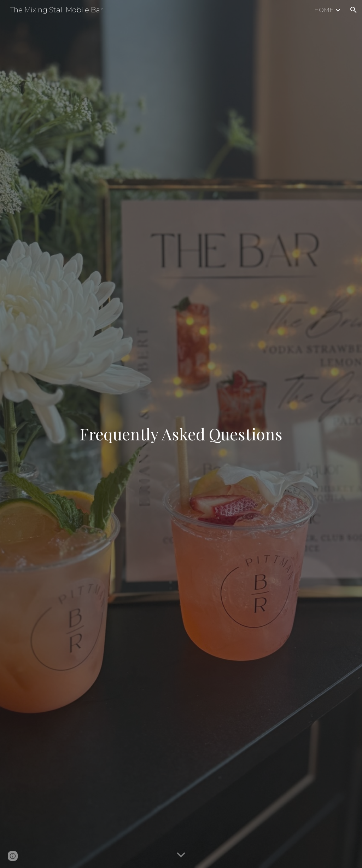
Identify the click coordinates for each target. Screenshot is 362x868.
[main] (181, 434)
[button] (354, 10)
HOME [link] (324, 10)
